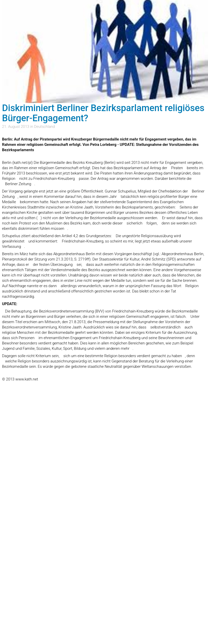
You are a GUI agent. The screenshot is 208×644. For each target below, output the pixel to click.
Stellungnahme (145, 322)
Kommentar (54, 197)
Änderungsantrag (148, 173)
